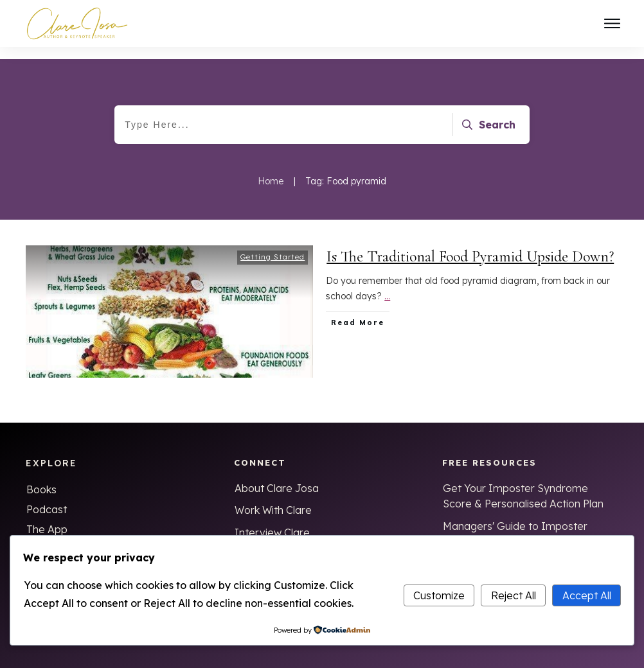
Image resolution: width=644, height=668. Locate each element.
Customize (439, 595)
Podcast (47, 497)
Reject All (514, 595)
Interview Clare (272, 520)
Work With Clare (273, 498)
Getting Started (273, 245)
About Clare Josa (277, 476)
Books (41, 477)
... (387, 284)
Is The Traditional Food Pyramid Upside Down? (470, 244)
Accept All (587, 595)
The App (47, 517)
